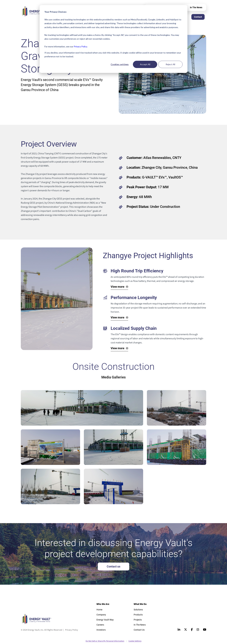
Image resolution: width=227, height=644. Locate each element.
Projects (138, 620)
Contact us (113, 566)
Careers (100, 625)
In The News (196, 7)
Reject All (170, 64)
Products (138, 615)
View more (118, 287)
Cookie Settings (135, 641)
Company (101, 615)
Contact (198, 17)
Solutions (138, 610)
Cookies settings (120, 64)
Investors (101, 630)
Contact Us (139, 630)
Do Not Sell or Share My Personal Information (105, 641)
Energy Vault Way (105, 620)
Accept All (145, 64)
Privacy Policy (80, 46)
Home (99, 610)
